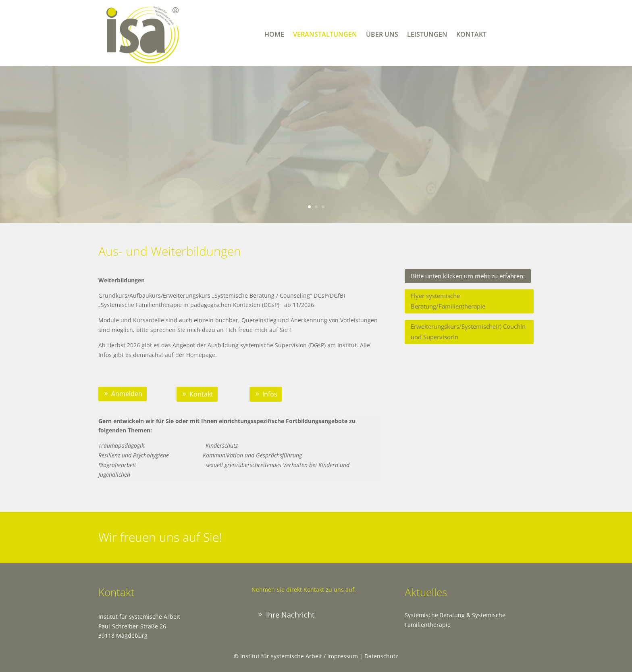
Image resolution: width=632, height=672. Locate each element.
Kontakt (471, 35)
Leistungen (427, 35)
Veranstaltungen (325, 35)
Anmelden (127, 394)
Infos (270, 394)
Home (274, 35)
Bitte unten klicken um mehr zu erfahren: (468, 276)
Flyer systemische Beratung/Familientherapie (448, 301)
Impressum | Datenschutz (363, 656)
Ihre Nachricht (290, 615)
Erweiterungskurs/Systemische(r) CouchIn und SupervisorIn (468, 332)
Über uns (382, 35)
